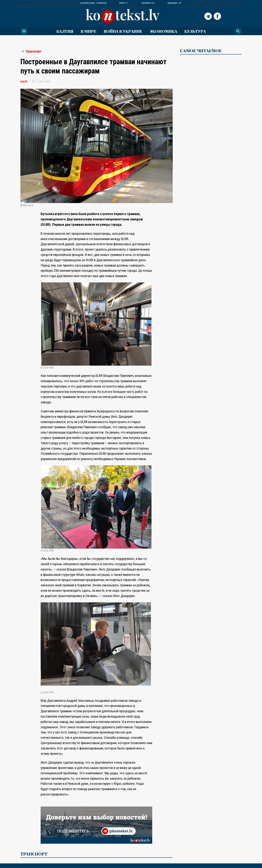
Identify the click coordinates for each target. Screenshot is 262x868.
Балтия (65, 31)
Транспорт (34, 51)
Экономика (163, 31)
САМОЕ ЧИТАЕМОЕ (201, 51)
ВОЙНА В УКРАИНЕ (123, 31)
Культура (195, 31)
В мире (89, 31)
